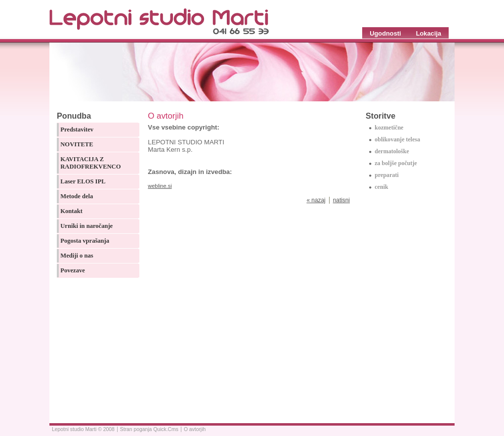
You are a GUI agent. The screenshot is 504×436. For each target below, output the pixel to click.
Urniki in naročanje (86, 226)
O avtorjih (195, 429)
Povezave (73, 270)
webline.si (160, 186)
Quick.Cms (166, 429)
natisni (341, 200)
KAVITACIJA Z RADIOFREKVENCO (90, 163)
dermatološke (392, 151)
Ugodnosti (385, 33)
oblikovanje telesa (397, 139)
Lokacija (429, 33)
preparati (387, 175)
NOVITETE (77, 144)
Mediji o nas (77, 256)
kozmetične (389, 128)
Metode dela (77, 196)
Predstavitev (77, 130)
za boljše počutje (396, 163)
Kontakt (71, 211)
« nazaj (316, 200)
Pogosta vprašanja (85, 241)
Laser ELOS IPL (83, 181)
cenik (381, 187)
